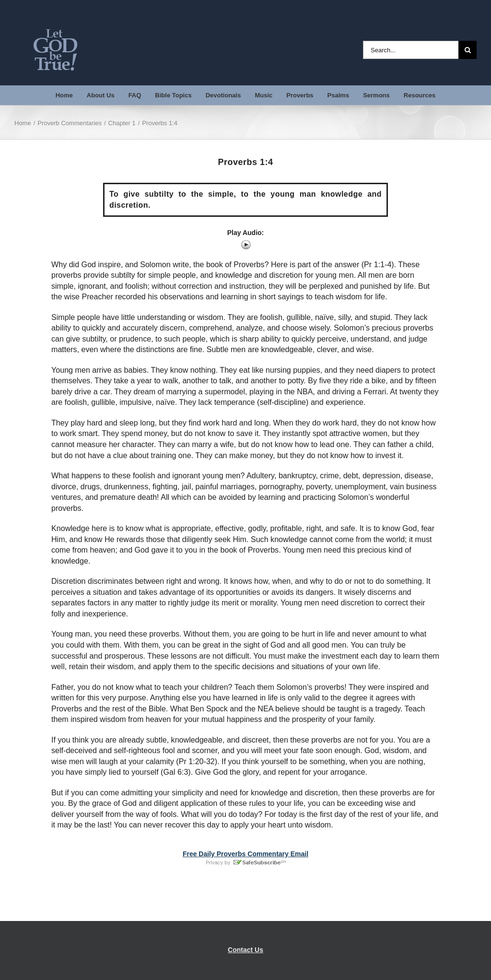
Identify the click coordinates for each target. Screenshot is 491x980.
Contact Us (245, 950)
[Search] (468, 50)
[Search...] (411, 50)
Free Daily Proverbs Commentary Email (245, 854)
